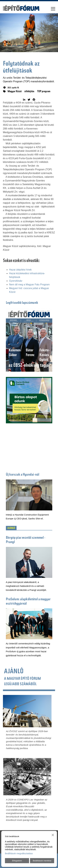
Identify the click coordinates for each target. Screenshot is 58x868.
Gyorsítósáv (16, 281)
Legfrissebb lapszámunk (22, 303)
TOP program (44, 92)
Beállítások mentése (42, 861)
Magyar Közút (15, 92)
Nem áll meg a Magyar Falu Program (29, 285)
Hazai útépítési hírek (20, 270)
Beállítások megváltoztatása (19, 853)
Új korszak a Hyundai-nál (23, 475)
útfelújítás (29, 92)
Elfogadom (17, 861)
